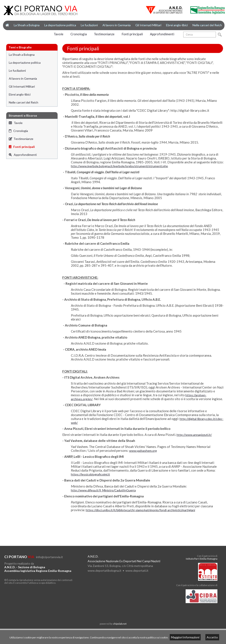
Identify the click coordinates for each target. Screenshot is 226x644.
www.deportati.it (137, 570)
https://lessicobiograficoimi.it (90, 474)
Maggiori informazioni (185, 637)
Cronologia (79, 34)
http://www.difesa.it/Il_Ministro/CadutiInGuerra (103, 490)
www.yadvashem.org (143, 451)
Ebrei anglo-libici (177, 25)
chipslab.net (120, 624)
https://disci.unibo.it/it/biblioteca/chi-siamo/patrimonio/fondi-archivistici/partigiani (140, 510)
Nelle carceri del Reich (207, 25)
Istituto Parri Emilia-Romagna (202, 559)
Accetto (212, 637)
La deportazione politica (60, 25)
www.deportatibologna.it (105, 570)
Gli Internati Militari (148, 25)
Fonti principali (132, 34)
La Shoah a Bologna (27, 25)
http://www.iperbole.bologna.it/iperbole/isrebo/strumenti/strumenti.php (119, 166)
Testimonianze (104, 34)
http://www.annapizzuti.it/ (194, 435)
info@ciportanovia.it (50, 557)
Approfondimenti (162, 34)
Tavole (59, 34)
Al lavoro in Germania (117, 25)
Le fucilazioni (89, 25)
